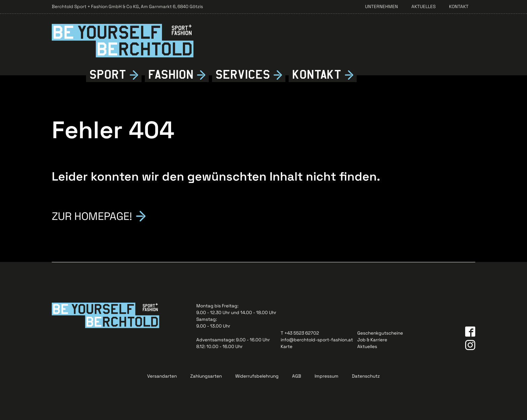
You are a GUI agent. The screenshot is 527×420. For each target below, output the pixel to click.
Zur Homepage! (92, 216)
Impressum (327, 376)
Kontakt (459, 7)
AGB (297, 376)
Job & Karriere (372, 340)
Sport (108, 75)
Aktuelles (423, 7)
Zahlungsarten (206, 376)
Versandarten (162, 376)
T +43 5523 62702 (300, 333)
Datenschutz (366, 376)
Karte (287, 347)
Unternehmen (381, 7)
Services (243, 75)
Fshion (171, 75)
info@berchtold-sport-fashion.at (317, 340)
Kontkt (317, 75)
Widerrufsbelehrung (257, 376)
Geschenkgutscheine (380, 333)
